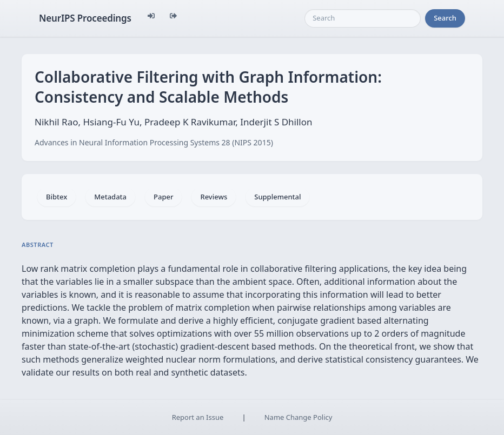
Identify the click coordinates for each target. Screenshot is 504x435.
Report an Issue (198, 417)
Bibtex (57, 197)
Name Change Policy (299, 417)
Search (445, 18)
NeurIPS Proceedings (85, 18)
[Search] (363, 18)
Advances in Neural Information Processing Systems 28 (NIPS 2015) (154, 142)
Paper (163, 197)
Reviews (214, 197)
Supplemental (277, 197)
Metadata (110, 197)
